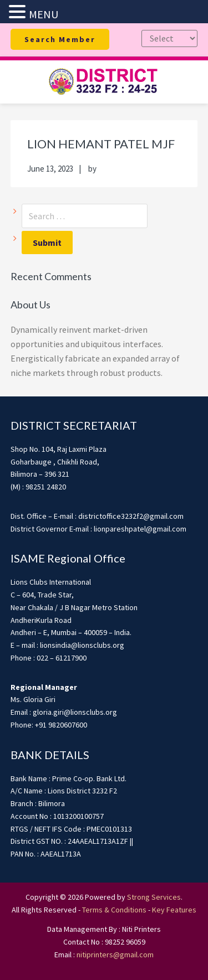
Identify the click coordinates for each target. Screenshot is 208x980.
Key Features (174, 910)
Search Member (60, 39)
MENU (44, 14)
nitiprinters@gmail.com (115, 955)
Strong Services (154, 897)
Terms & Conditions (114, 910)
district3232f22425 (104, 82)
